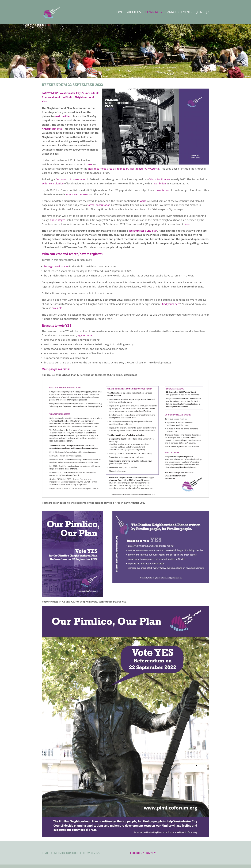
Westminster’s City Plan (143, 231)
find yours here (171, 304)
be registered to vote (56, 266)
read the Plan (62, 116)
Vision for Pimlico (160, 179)
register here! (85, 335)
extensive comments (78, 194)
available (57, 308)
